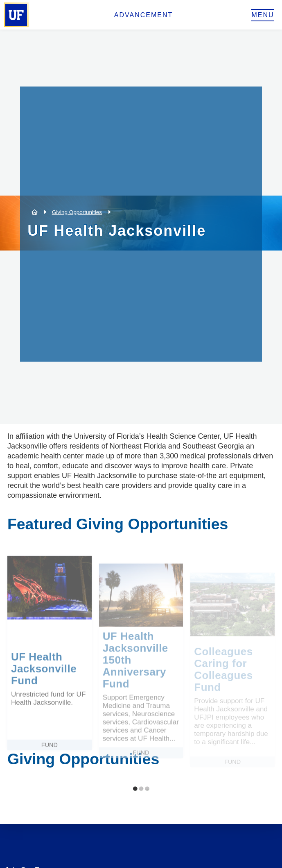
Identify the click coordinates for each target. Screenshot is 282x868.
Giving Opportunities (77, 212)
